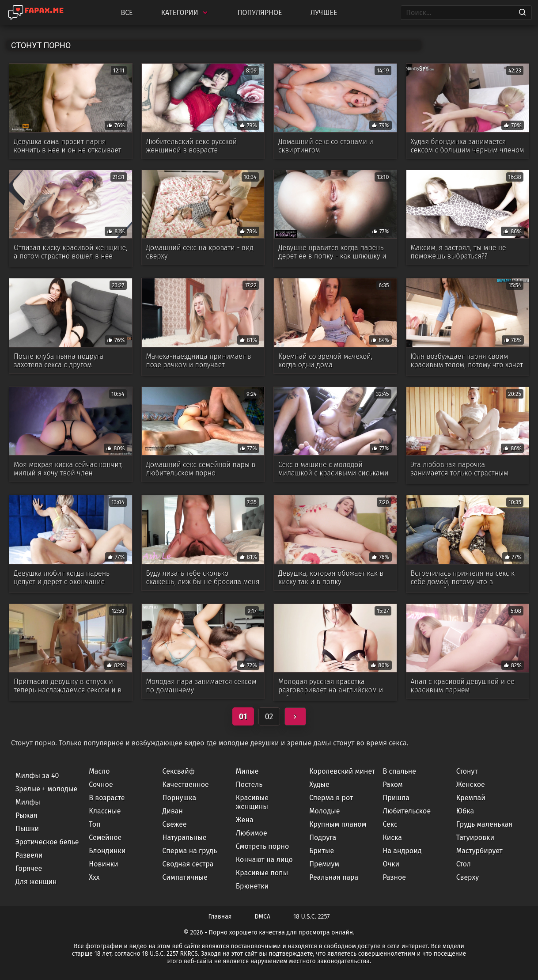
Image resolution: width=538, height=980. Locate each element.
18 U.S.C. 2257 (311, 917)
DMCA (263, 917)
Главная (220, 917)
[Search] (522, 13)
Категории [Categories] (185, 13)
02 (269, 717)
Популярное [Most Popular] (260, 13)
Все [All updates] (127, 13)
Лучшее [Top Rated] (324, 13)
